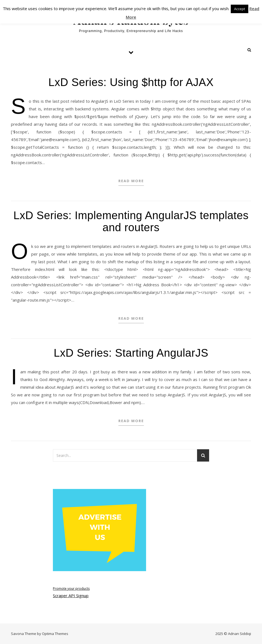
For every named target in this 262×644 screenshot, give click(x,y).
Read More (131, 181)
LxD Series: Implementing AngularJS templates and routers (131, 221)
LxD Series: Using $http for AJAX (131, 82)
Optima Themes (55, 634)
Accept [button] (240, 9)
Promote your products (71, 589)
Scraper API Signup (71, 596)
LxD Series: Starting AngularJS (131, 353)
